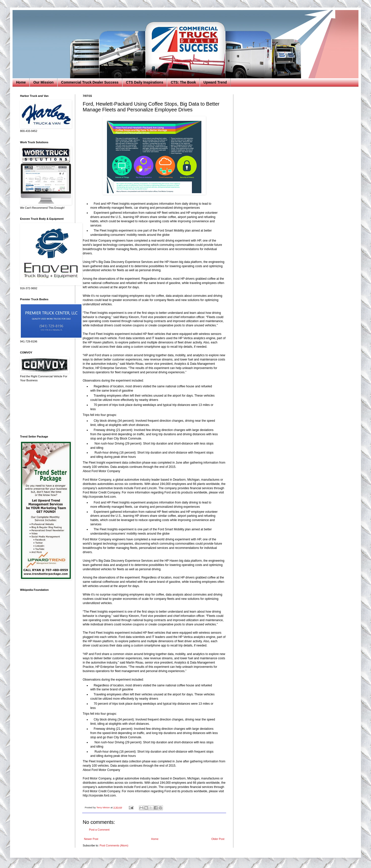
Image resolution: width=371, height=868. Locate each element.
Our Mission (43, 82)
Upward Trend (215, 82)
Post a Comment (99, 830)
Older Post (218, 839)
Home (21, 82)
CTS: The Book (183, 82)
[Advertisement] (44, 409)
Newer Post (91, 839)
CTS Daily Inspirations (145, 82)
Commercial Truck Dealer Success (90, 82)
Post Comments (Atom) (114, 845)
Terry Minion (103, 807)
